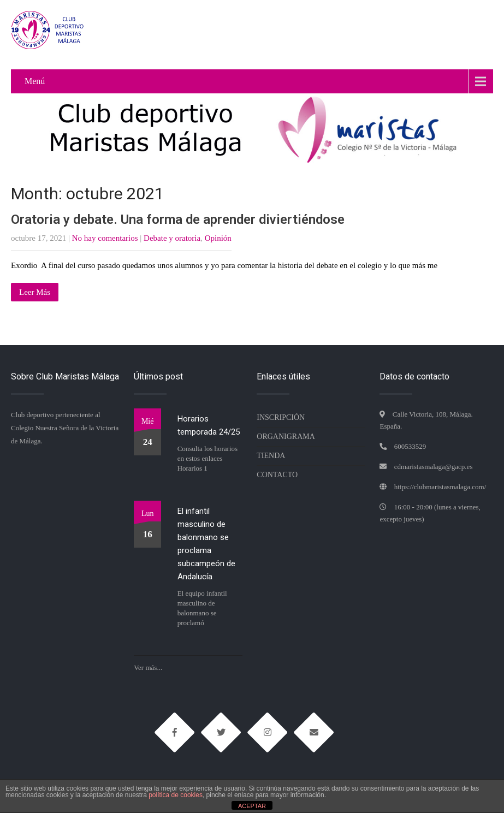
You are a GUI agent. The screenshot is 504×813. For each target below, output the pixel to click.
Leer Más (35, 292)
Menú (35, 81)
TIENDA (271, 456)
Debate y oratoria (172, 238)
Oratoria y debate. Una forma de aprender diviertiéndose (178, 219)
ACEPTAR (252, 806)
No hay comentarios (105, 238)
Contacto (277, 475)
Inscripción (281, 417)
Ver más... (148, 667)
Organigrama (286, 437)
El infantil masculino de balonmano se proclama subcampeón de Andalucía (206, 544)
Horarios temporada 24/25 (209, 425)
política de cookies (176, 795)
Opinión (218, 238)
